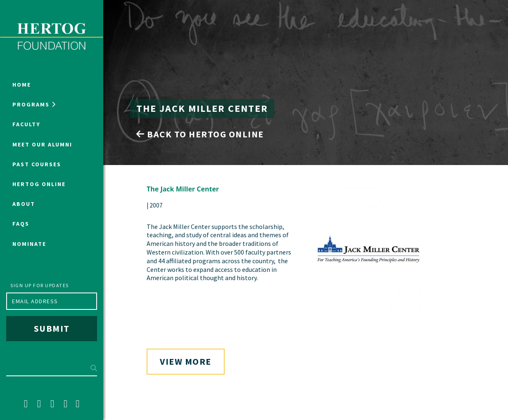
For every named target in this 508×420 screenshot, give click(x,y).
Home (22, 85)
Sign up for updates (40, 285)
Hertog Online (39, 184)
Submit (52, 328)
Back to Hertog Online (200, 134)
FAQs (21, 224)
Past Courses (37, 164)
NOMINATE (29, 244)
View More (186, 361)
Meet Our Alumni (42, 144)
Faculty (26, 124)
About (24, 204)
